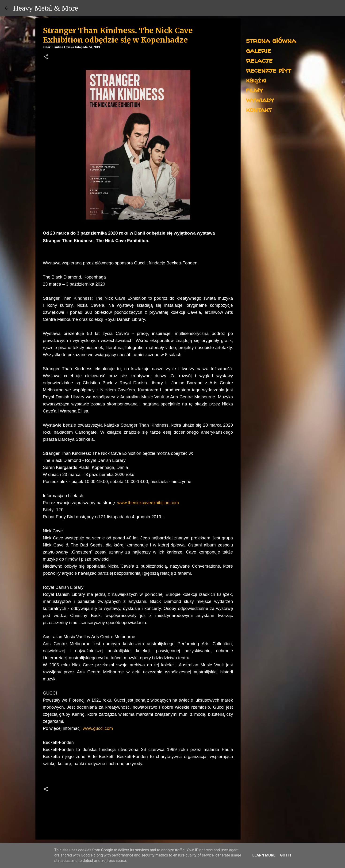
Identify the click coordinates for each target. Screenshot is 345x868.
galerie (258, 50)
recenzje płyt (268, 70)
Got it (286, 855)
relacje (259, 60)
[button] (46, 57)
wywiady (260, 100)
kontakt (259, 109)
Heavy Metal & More (46, 8)
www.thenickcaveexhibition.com (148, 503)
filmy (255, 90)
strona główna (271, 40)
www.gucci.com (98, 728)
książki (256, 80)
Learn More (264, 855)
